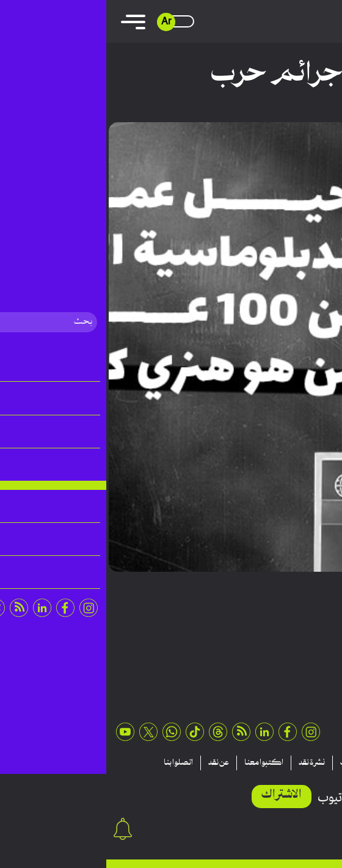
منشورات (248, 763)
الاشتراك (175, 795)
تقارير (287, 763)
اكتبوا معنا (158, 763)
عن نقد (112, 763)
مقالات (323, 763)
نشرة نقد (206, 763)
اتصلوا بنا (72, 763)
